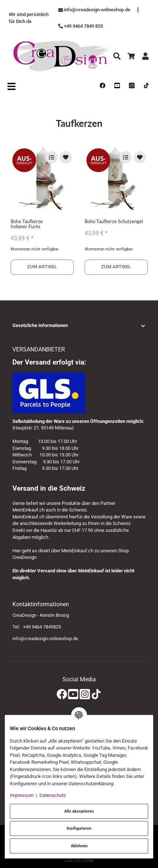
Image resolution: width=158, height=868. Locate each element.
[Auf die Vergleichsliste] (51, 157)
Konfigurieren (79, 828)
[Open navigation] (12, 86)
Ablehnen (79, 846)
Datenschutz (53, 795)
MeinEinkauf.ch (28, 510)
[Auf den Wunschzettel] (66, 157)
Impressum (22, 795)
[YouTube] (73, 695)
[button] (79, 326)
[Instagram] (85, 695)
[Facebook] (62, 695)
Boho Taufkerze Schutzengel (114, 221)
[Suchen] (117, 56)
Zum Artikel (42, 267)
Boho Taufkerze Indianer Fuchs (27, 224)
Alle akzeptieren (79, 811)
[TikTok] (96, 695)
